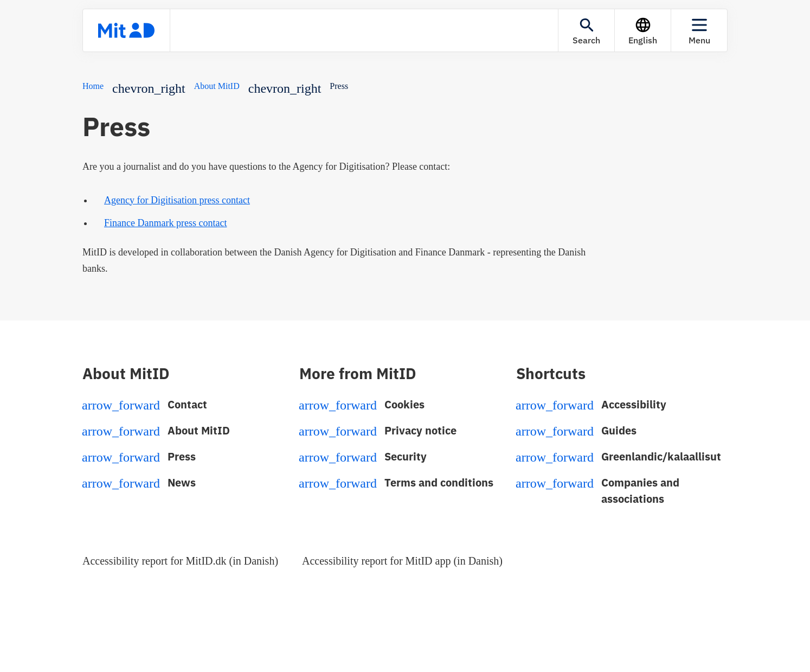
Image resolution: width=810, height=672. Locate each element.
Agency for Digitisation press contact (177, 200)
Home (93, 86)
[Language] (643, 30)
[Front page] (126, 30)
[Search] (586, 30)
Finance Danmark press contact (165, 223)
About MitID (217, 86)
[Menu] (699, 30)
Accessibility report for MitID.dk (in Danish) (180, 561)
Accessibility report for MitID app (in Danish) (402, 561)
